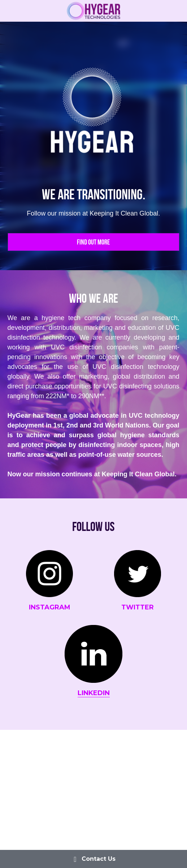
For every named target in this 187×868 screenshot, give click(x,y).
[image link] (94, 10)
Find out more (93, 242)
